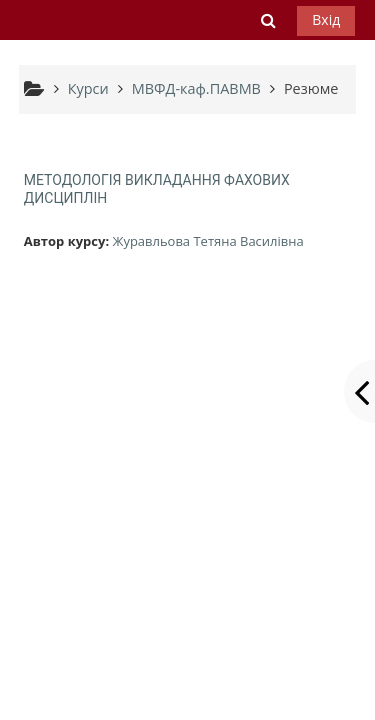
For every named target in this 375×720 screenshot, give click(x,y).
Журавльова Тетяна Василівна (207, 241)
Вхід (326, 19)
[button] (269, 20)
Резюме (311, 88)
